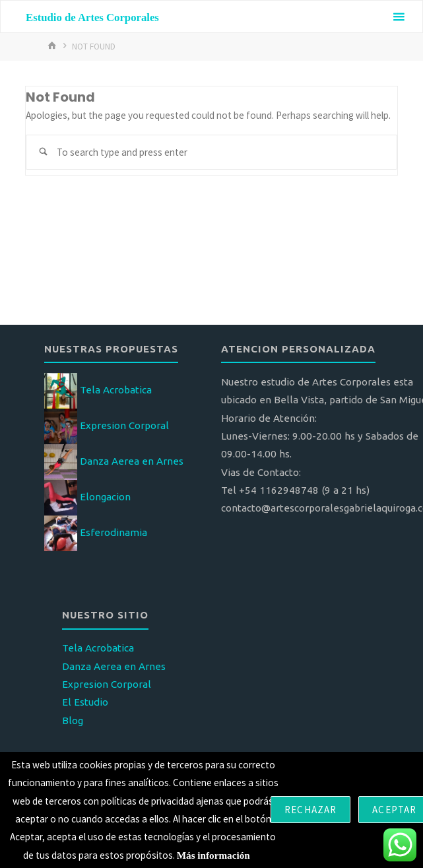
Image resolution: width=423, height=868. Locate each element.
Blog (73, 720)
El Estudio (85, 702)
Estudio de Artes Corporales (92, 17)
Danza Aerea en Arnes (132, 461)
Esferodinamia (114, 532)
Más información (213, 855)
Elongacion (105, 497)
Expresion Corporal (124, 425)
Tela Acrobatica (116, 390)
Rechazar (310, 810)
